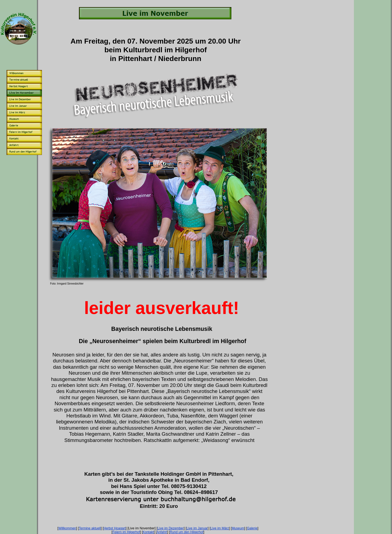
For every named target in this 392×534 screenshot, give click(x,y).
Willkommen (67, 528)
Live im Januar (197, 528)
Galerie (252, 528)
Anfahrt (162, 532)
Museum (238, 528)
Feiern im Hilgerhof (126, 532)
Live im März (220, 528)
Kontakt (148, 532)
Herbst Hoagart (114, 528)
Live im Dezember (171, 528)
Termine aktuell (90, 528)
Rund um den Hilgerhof (187, 532)
